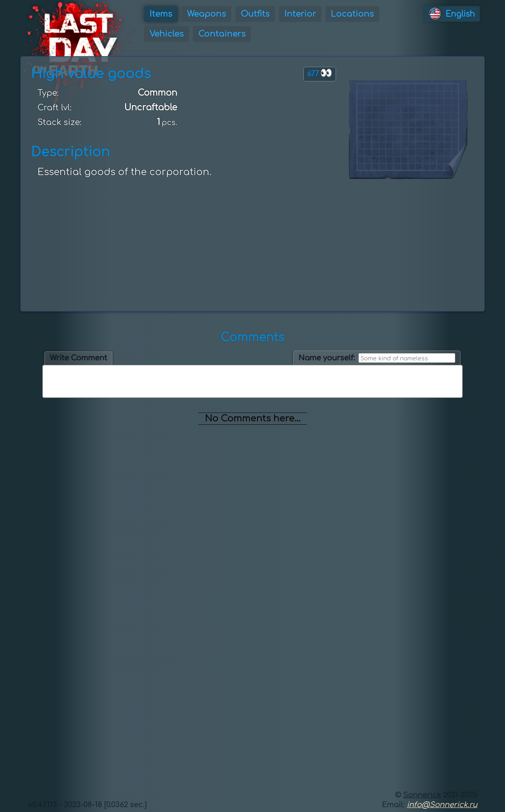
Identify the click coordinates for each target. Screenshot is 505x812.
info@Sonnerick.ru (442, 805)
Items (161, 14)
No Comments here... (253, 419)
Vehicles (167, 34)
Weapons (206, 14)
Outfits (255, 14)
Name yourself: (327, 358)
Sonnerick (422, 795)
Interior (300, 14)
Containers (222, 34)
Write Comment (78, 358)
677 (320, 73)
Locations (352, 14)
